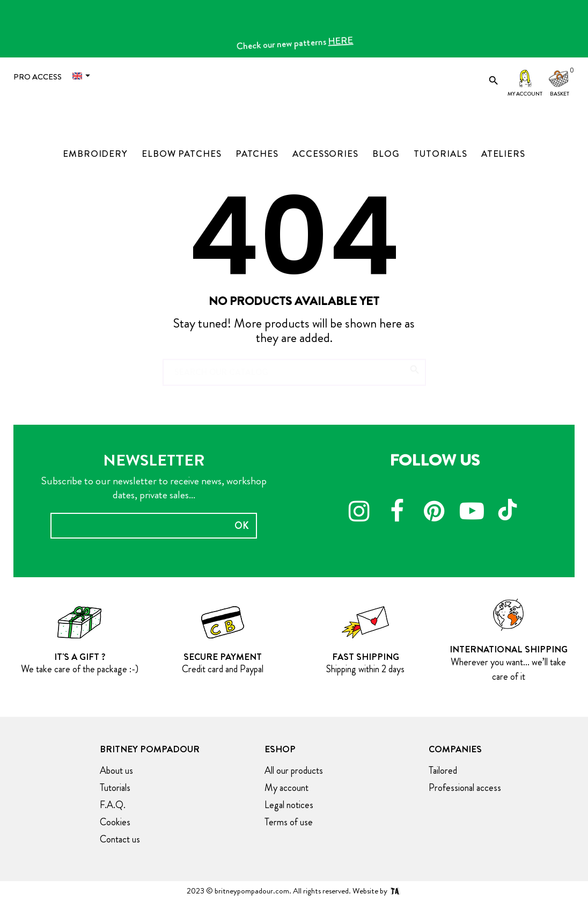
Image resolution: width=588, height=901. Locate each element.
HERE (345, 45)
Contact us (120, 839)
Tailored (443, 771)
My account (525, 94)
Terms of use (289, 822)
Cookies (115, 822)
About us (116, 771)
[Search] (294, 367)
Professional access (465, 788)
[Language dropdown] (84, 76)
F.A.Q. (113, 805)
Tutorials (115, 788)
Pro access (38, 77)
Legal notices (289, 805)
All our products (294, 771)
